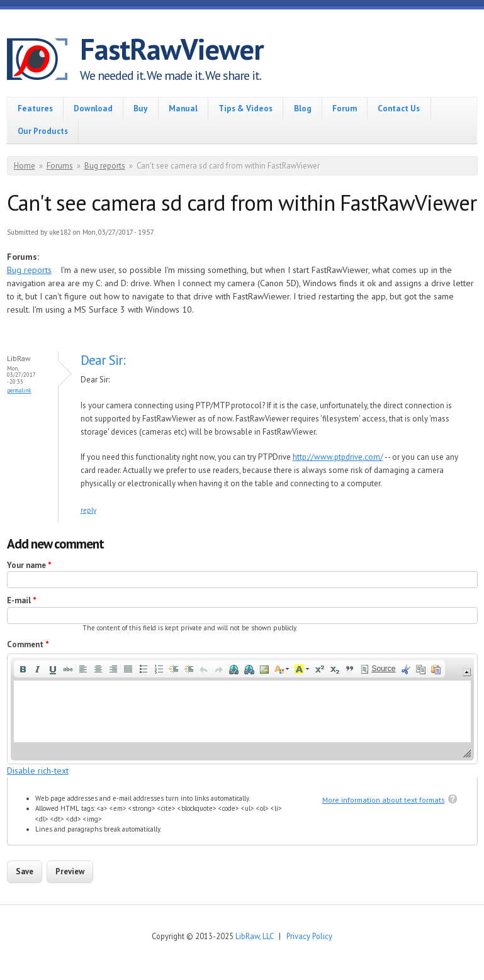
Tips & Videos (245, 109)
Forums (60, 166)
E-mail (22, 600)
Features (35, 109)
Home (25, 166)
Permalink (19, 390)
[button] (23, 669)
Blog (303, 109)
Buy (140, 109)
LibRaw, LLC (254, 936)
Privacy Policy (309, 936)
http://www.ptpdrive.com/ (338, 457)
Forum (345, 109)
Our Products (43, 131)
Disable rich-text (38, 771)
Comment (28, 644)
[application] (242, 709)
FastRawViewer (172, 49)
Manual (183, 109)
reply (88, 510)
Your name (29, 565)
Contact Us (399, 109)
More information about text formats (384, 800)
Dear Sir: (103, 360)
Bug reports (105, 166)
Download (93, 109)
